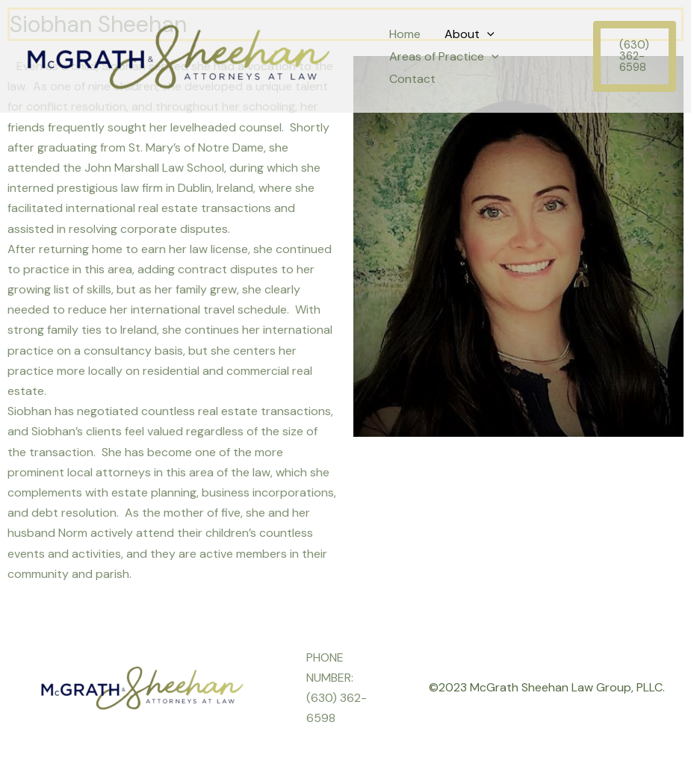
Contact (412, 79)
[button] (635, 56)
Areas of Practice (444, 57)
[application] (487, 34)
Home (405, 34)
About (470, 34)
